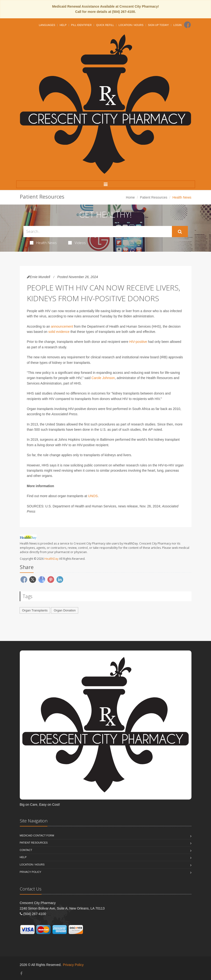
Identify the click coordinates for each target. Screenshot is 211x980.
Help (63, 25)
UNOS (93, 496)
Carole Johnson (103, 378)
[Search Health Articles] (98, 232)
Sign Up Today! (159, 25)
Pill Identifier (81, 25)
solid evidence (59, 332)
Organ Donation (65, 610)
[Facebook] (187, 25)
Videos (77, 243)
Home (130, 197)
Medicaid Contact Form (37, 835)
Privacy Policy (31, 872)
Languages (47, 25)
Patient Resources (154, 197)
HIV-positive (138, 342)
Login (177, 25)
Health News (43, 243)
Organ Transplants (35, 610)
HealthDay (51, 559)
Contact (26, 850)
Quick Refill (105, 25)
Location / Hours (131, 25)
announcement (62, 326)
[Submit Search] (180, 232)
